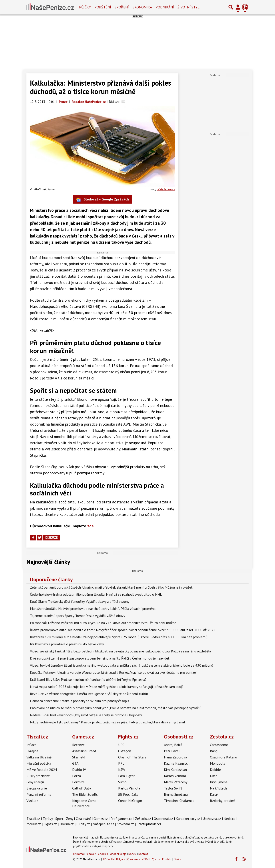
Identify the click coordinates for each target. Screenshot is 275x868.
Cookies (103, 854)
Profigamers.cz (121, 819)
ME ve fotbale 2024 (42, 770)
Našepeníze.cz (103, 824)
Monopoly (217, 763)
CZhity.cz (83, 824)
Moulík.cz (34, 824)
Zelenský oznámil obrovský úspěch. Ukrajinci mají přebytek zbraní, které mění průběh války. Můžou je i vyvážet (111, 587)
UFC (121, 745)
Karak (214, 794)
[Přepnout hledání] (231, 7)
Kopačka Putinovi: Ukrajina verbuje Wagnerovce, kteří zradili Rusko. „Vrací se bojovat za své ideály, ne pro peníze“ (114, 672)
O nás (177, 859)
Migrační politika (39, 763)
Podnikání (165, 7)
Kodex (133, 854)
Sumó (122, 782)
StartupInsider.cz (149, 824)
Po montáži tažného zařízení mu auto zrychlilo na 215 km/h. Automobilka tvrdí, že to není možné (103, 623)
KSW (122, 770)
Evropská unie (37, 788)
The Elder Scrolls (85, 794)
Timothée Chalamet (179, 801)
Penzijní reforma (39, 794)
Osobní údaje (118, 854)
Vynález (32, 801)
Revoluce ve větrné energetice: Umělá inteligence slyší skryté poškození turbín (89, 694)
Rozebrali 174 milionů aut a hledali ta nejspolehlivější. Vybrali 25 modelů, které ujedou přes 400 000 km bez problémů (119, 637)
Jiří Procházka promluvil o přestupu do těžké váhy (67, 644)
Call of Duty (82, 788)
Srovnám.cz (125, 824)
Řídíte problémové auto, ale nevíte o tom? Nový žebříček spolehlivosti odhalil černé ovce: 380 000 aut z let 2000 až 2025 (123, 630)
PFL (121, 763)
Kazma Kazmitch (177, 763)
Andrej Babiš (173, 745)
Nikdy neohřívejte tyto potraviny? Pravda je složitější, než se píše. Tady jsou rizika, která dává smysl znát (108, 722)
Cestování (83, 819)
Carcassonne (219, 745)
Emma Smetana (176, 794)
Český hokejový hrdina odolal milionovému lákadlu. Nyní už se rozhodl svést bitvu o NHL (96, 594)
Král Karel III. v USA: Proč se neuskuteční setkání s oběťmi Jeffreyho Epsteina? (88, 679)
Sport (59, 819)
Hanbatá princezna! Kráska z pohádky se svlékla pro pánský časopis (80, 701)
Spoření (122, 7)
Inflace (31, 745)
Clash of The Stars (132, 757)
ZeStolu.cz (143, 819)
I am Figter (126, 776)
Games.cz (83, 737)
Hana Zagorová (175, 757)
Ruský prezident (38, 776)
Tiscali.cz (37, 737)
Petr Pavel (172, 751)
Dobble (215, 770)
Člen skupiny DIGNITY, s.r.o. (144, 859)
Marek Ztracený (176, 782)
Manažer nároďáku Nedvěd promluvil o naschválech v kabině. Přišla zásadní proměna (93, 609)
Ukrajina (32, 751)
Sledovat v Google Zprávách (103, 199)
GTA (75, 763)
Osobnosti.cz (179, 737)
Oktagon (125, 751)
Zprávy (48, 819)
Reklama (78, 854)
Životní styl (188, 7)
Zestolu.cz (222, 737)
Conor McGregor (130, 801)
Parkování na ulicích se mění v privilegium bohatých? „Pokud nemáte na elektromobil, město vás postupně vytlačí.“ (116, 708)
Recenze (78, 745)
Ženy (70, 819)
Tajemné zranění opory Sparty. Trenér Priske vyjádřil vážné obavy (78, 616)
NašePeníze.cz (166, 189)
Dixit (213, 776)
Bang (214, 751)
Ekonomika (142, 7)
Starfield (79, 757)
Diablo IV (79, 770)
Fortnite (78, 782)
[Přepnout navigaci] (238, 7)
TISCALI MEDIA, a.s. (114, 859)
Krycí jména (219, 782)
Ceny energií (35, 782)
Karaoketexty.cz (188, 819)
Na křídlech (218, 788)
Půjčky (85, 7)
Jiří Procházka (128, 794)
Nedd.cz (230, 819)
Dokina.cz (67, 824)
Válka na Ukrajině (39, 757)
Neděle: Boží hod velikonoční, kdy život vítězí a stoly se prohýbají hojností (86, 715)
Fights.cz (128, 737)
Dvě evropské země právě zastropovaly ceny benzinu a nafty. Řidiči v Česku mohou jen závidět (100, 658)
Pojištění (103, 7)
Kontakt (143, 854)
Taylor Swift (173, 788)
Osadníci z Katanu (223, 757)
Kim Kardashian (175, 770)
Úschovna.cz (212, 819)
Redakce (91, 854)
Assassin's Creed (84, 751)
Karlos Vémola (129, 788)
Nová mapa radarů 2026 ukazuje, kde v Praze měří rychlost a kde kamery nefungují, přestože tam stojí (106, 687)
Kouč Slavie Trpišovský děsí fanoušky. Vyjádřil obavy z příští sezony (80, 601)
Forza (77, 776)
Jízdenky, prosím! (222, 801)
